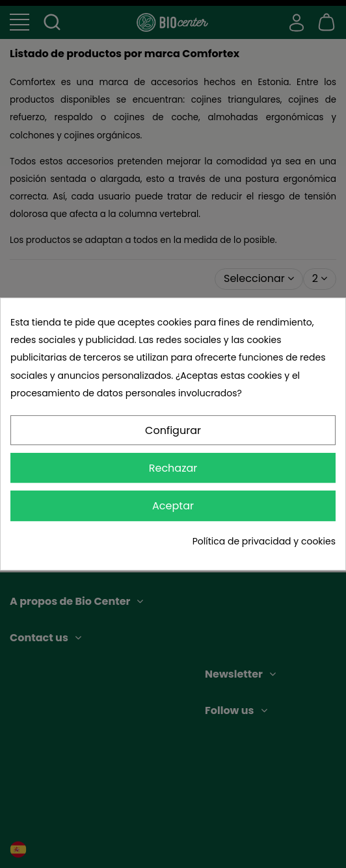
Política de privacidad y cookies (264, 541)
